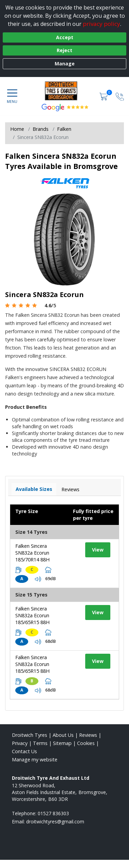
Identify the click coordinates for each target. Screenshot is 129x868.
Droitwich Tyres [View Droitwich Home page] (30, 735)
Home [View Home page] (17, 129)
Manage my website (35, 759)
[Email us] (55, 821)
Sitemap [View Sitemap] (62, 743)
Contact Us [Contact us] (24, 751)
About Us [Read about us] (63, 735)
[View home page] (64, 91)
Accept (65, 37)
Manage (65, 64)
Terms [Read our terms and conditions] (40, 743)
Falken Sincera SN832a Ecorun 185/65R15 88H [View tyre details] (32, 615)
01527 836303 (53, 813)
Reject (64, 50)
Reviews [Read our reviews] (88, 735)
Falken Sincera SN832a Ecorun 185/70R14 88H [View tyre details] (32, 553)
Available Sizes (34, 489)
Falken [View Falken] (64, 129)
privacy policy (102, 24)
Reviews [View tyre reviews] (70, 489)
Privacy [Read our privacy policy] (20, 743)
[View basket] (104, 96)
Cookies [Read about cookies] (86, 743)
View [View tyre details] (98, 550)
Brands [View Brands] (41, 129)
